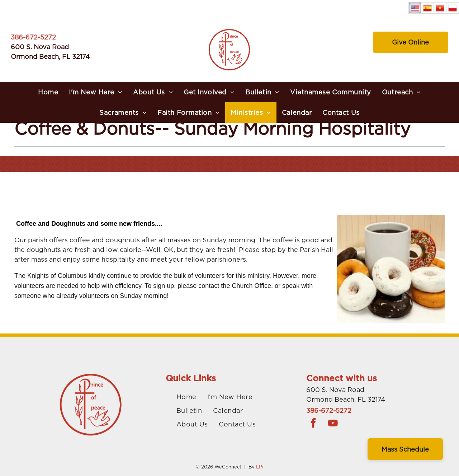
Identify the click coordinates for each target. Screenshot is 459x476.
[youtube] (333, 424)
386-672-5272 (33, 39)
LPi (260, 467)
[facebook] (313, 424)
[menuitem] (48, 94)
